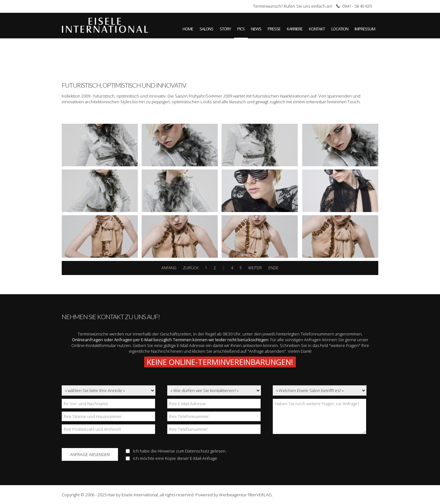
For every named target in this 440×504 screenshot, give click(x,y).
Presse (274, 29)
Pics (241, 29)
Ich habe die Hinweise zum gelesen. (176, 451)
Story (225, 29)
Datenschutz (197, 451)
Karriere (295, 29)
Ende (273, 268)
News (256, 29)
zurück (191, 268)
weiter (255, 268)
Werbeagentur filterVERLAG (245, 495)
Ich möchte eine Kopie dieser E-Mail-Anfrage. (172, 458)
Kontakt (317, 29)
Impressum (365, 29)
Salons (206, 29)
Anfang (169, 268)
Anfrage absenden (90, 454)
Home (188, 29)
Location (340, 29)
